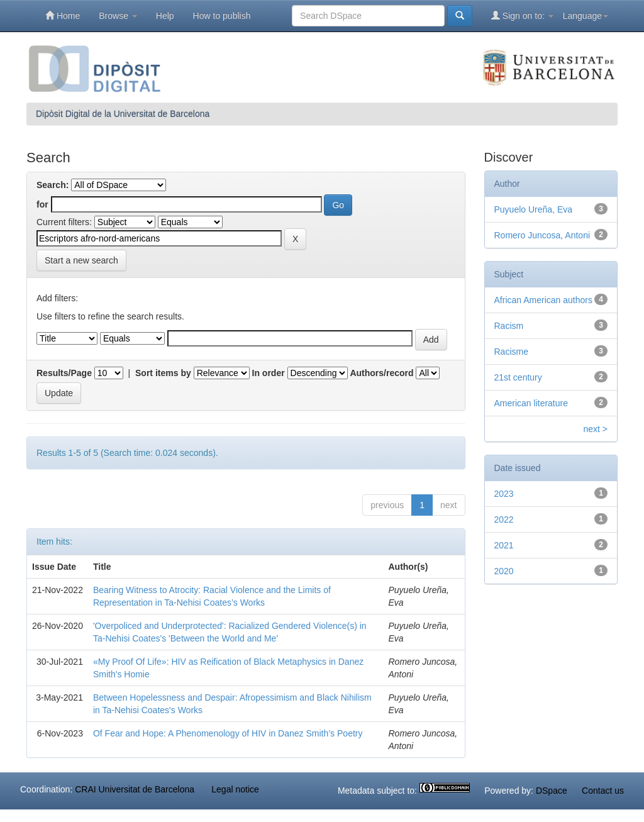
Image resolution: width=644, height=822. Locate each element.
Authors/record (381, 373)
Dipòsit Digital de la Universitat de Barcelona (123, 114)
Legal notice (235, 789)
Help (165, 16)
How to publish (222, 16)
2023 (504, 494)
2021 (504, 545)
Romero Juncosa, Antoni (542, 235)
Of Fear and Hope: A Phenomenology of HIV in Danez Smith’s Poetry (228, 733)
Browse (118, 16)
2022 (504, 519)
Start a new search (81, 260)
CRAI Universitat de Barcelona (135, 789)
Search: (53, 185)
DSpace (552, 791)
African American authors (543, 300)
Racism (509, 326)
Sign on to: (522, 15)
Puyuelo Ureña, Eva (534, 209)
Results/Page (64, 373)
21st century (518, 377)
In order (269, 373)
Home (63, 15)
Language (586, 16)
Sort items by (163, 373)
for (42, 204)
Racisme (511, 352)
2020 (504, 571)
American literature (531, 403)
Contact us (603, 791)
